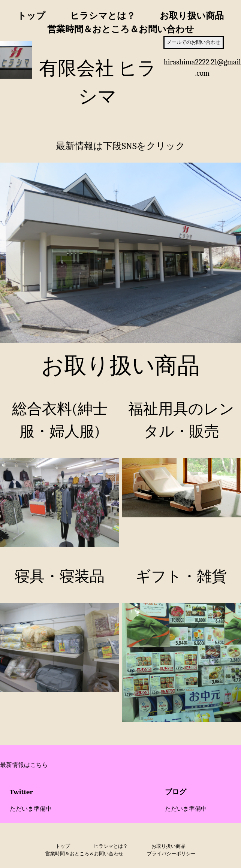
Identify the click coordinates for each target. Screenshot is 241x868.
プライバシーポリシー (171, 854)
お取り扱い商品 (192, 16)
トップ (31, 16)
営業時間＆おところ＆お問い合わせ (121, 29)
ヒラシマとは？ (103, 16)
